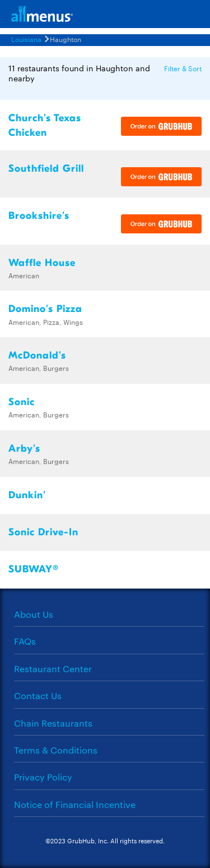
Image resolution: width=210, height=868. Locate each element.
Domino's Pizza (45, 309)
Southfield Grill (46, 169)
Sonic (22, 402)
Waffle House (42, 263)
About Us (34, 614)
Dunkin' (27, 495)
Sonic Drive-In (43, 532)
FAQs (25, 641)
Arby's (24, 449)
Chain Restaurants (53, 723)
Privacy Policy (43, 777)
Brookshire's (39, 216)
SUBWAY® (34, 569)
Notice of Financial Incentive (75, 804)
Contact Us (38, 695)
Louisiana (26, 39)
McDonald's (37, 355)
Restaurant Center (53, 669)
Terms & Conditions (56, 750)
